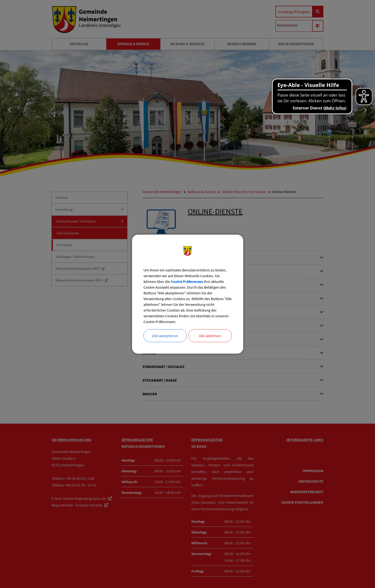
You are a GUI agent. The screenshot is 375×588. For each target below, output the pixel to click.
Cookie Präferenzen (187, 281)
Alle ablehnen (210, 336)
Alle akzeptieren (165, 336)
